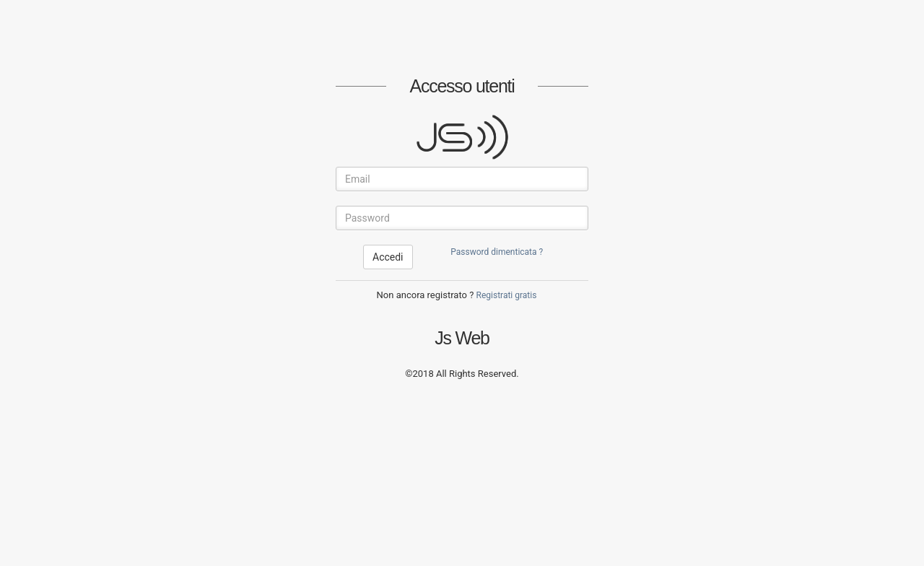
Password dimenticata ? (497, 252)
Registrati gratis (507, 295)
